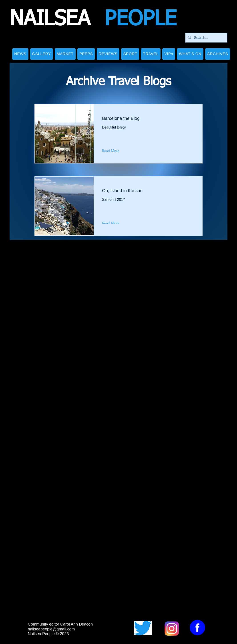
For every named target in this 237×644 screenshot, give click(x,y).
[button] (42, 54)
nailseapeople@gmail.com (51, 629)
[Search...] (206, 38)
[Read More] (114, 151)
